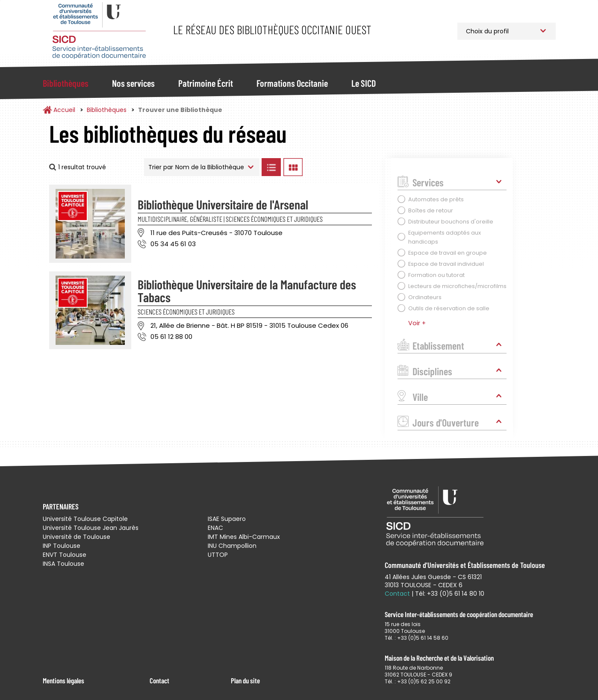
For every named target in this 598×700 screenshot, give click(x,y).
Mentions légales (63, 680)
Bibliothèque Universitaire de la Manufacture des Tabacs (247, 291)
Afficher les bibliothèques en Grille (293, 167)
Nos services (133, 83)
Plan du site (245, 680)
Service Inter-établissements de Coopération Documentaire (99, 31)
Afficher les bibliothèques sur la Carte (342, 167)
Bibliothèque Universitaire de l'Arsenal (223, 204)
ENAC (215, 528)
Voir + (417, 323)
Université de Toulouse (77, 537)
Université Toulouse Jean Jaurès (91, 528)
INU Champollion (232, 546)
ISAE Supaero (227, 519)
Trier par (161, 167)
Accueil (64, 110)
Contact (159, 680)
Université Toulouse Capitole (85, 519)
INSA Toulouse (63, 564)
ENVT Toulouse (65, 555)
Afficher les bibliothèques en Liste (271, 167)
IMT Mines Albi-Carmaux (244, 537)
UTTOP (218, 555)
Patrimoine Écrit (206, 83)
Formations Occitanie (292, 83)
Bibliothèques (66, 83)
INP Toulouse (62, 546)
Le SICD (364, 83)
